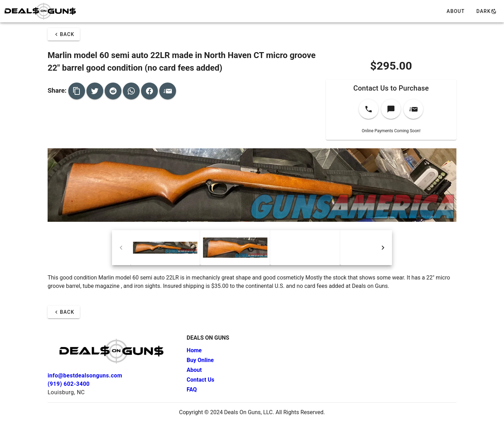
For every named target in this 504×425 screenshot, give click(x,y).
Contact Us (200, 380)
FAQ (192, 389)
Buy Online (200, 360)
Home (194, 350)
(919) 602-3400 (69, 384)
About (194, 370)
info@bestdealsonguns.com (85, 376)
